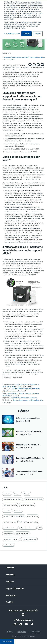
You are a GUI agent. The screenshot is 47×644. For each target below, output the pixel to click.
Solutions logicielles (22, 533)
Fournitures (18, 511)
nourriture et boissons (11, 528)
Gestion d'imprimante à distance (14, 516)
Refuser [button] (38, 34)
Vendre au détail (23, 58)
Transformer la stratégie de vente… (30, 471)
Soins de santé (33, 58)
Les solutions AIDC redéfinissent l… (30, 458)
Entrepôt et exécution (10, 505)
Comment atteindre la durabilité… (30, 431)
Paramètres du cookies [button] (12, 34)
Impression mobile (10, 522)
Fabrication (7, 511)
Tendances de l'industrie (11, 539)
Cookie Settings (7, 641)
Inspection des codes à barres (28, 522)
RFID (40, 528)
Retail (12, 60)
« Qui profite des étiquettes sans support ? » (24, 398)
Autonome (17, 494)
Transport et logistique (11, 58)
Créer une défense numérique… (29, 418)
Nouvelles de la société (28, 528)
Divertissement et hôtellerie (34, 499)
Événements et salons (27, 505)
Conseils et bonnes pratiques (13, 499)
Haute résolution (32, 516)
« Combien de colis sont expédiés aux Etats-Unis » (28, 400)
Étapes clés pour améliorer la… (28, 445)
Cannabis (27, 494)
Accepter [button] (26, 34)
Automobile (7, 494)
